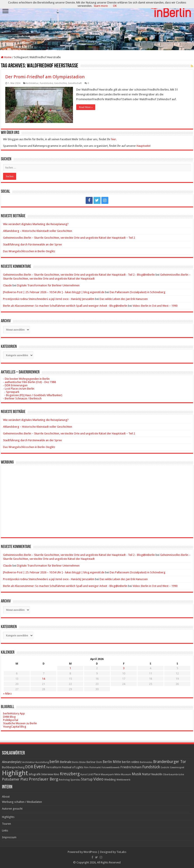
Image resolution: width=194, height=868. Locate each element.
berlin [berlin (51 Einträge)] (54, 762)
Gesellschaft (75, 83)
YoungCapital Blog (15, 727)
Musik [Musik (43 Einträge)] (137, 774)
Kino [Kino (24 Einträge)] (56, 774)
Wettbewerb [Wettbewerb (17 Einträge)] (123, 780)
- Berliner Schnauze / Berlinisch (22, 398)
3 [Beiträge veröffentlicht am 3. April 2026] (124, 668)
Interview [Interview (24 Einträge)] (47, 774)
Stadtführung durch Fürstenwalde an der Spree (32, 244)
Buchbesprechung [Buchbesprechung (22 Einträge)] (13, 767)
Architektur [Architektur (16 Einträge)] (29, 762)
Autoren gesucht (12, 809)
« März (7, 694)
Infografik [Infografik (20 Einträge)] (35, 774)
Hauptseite (143, 146)
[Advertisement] (97, 498)
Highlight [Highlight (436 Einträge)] (15, 773)
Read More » (86, 107)
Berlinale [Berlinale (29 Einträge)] (66, 762)
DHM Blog (9, 717)
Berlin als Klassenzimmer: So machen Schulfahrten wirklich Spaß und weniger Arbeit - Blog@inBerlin (65, 306)
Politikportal (11, 720)
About (6, 797)
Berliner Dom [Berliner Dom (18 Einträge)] (94, 762)
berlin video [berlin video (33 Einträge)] (130, 762)
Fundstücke (46, 83)
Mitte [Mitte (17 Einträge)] (117, 774)
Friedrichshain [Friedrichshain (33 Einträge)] (131, 767)
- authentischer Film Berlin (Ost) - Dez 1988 (29, 382)
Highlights (8, 817)
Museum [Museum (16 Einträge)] (126, 774)
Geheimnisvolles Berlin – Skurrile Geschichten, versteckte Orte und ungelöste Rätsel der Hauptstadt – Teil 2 (69, 238)
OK (115, 6)
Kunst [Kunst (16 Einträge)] (84, 774)
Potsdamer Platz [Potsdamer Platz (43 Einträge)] (15, 779)
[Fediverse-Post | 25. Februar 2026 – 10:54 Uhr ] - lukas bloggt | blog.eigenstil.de (54, 292)
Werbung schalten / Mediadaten (22, 802)
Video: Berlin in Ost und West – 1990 (155, 306)
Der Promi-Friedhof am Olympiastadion (45, 77)
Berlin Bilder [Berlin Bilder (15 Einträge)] (79, 762)
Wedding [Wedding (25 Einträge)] (110, 780)
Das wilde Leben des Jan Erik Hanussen (124, 299)
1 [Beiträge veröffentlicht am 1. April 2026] (70, 668)
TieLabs (121, 852)
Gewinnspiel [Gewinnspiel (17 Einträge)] (177, 767)
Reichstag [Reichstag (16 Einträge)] (64, 780)
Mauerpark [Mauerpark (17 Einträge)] (107, 774)
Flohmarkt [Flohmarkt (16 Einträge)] (95, 767)
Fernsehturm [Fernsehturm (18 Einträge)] (54, 767)
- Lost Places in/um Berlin (19, 389)
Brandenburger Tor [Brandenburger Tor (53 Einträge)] (170, 762)
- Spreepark (11, 392)
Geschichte (60, 83)
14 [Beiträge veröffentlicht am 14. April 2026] (43, 679)
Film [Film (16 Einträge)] (86, 767)
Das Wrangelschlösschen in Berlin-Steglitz (29, 251)
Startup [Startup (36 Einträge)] (87, 779)
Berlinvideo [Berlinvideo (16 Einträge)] (146, 762)
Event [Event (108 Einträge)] (40, 767)
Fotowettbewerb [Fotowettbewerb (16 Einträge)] (111, 767)
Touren (6, 824)
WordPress (90, 852)
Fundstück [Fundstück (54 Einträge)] (151, 767)
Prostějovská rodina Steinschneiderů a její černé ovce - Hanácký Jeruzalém (49, 299)
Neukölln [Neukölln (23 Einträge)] (157, 774)
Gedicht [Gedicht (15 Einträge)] (165, 767)
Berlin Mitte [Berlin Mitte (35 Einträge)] (112, 762)
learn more (101, 6)
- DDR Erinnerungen (15, 385)
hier (114, 139)
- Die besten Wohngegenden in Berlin (26, 379)
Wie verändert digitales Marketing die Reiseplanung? (36, 224)
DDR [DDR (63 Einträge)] (29, 767)
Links (5, 830)
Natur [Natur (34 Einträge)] (146, 774)
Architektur (32, 83)
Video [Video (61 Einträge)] (98, 779)
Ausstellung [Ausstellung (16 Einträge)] (42, 762)
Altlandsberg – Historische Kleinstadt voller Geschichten (38, 231)
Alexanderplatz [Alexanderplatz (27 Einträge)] (12, 762)
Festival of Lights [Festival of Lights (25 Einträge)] (73, 767)
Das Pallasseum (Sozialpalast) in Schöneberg (138, 292)
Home (6, 57)
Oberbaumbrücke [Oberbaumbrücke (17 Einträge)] (173, 774)
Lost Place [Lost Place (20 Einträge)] (94, 774)
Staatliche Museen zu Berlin (20, 723)
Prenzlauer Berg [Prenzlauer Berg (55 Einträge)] (43, 779)
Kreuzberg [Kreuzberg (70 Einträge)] (70, 774)
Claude (7, 285)
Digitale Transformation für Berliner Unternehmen (48, 285)
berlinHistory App (14, 713)
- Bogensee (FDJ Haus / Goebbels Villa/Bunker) (33, 395)
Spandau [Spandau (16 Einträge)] (75, 780)
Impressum (9, 837)
